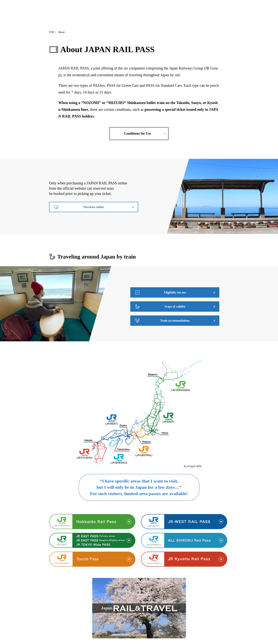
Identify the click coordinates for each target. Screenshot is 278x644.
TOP (52, 32)
